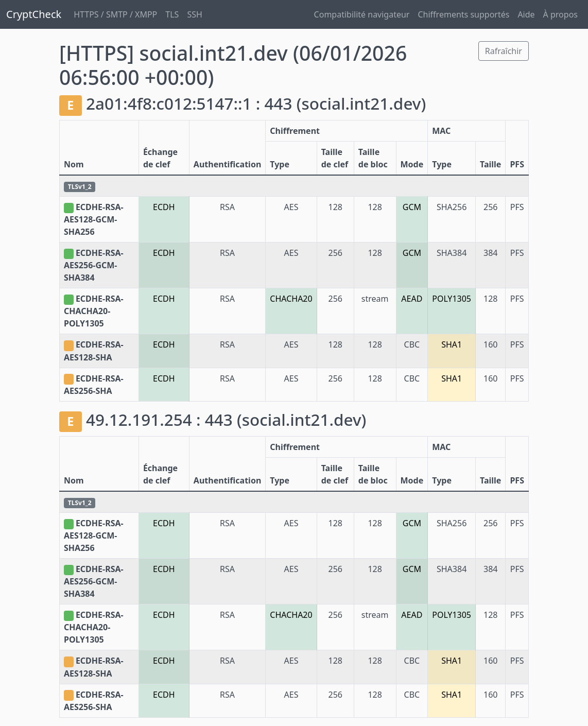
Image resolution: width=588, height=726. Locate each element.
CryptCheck (34, 14)
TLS (172, 14)
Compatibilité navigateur (362, 14)
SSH (194, 14)
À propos (560, 14)
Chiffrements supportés (463, 14)
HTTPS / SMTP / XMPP (115, 14)
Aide (526, 14)
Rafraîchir (504, 51)
